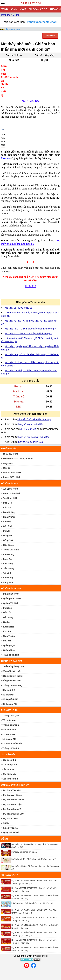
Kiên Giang (9, 547)
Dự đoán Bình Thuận (14, 792)
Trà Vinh (7, 565)
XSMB (5, 9)
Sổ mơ (4, 831)
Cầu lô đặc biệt (10, 757)
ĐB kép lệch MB (10, 692)
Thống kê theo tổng (12, 678)
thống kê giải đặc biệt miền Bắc (33, 429)
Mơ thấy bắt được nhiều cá (19, 300)
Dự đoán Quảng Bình (14, 806)
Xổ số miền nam (12, 30)
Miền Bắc (8, 446)
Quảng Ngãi (9, 638)
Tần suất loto (9, 713)
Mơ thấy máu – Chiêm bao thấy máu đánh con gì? (30, 321)
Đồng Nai (8, 528)
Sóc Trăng (8, 556)
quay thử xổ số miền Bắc (30, 434)
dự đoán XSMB (28, 421)
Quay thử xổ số (11, 825)
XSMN (14, 9)
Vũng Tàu (8, 575)
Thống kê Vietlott (11, 741)
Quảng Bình (9, 591)
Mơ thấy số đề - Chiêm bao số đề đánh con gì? (34, 851)
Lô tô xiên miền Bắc (12, 736)
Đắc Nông (8, 610)
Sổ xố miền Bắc (30, 76)
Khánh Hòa (9, 619)
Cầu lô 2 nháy (9, 766)
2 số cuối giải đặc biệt (13, 659)
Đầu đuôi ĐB (9, 682)
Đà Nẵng (7, 600)
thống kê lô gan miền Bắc (30, 417)
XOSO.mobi (30, 3)
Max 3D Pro (9, 465)
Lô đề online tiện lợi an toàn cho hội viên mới (32, 895)
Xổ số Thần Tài (11, 820)
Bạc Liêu (7, 495)
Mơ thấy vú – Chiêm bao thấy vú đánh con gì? (28, 326)
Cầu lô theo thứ (10, 771)
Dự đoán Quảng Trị (13, 801)
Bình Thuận (9, 486)
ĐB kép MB (8, 687)
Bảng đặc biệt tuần (12, 664)
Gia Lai (7, 614)
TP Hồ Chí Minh (11, 542)
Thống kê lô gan (11, 708)
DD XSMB (30, 278)
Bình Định (8, 586)
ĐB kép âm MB (10, 696)
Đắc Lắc (7, 605)
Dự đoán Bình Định (13, 797)
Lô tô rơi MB (9, 727)
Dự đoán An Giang (12, 787)
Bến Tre (7, 500)
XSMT (23, 9)
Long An (7, 551)
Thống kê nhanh (11, 717)
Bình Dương (9, 505)
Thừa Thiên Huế (11, 647)
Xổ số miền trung (11, 581)
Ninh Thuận (9, 628)
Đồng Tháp (9, 533)
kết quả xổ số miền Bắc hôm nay (34, 412)
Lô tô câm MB (9, 731)
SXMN (6, 816)
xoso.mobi (42, 948)
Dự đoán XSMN (11, 811)
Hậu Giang (8, 537)
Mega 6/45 (8, 456)
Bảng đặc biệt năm (12, 673)
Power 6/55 (9, 470)
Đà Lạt (6, 523)
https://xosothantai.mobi (42, 22)
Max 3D (7, 460)
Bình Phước (9, 509)
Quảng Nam (9, 642)
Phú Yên (7, 633)
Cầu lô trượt (8, 762)
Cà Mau (7, 514)
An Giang (8, 481)
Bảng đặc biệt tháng (13, 668)
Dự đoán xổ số (38, 9)
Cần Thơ (7, 519)
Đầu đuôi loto (9, 722)
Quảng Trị (8, 596)
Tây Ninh (8, 490)
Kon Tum (8, 624)
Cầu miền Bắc (8, 747)
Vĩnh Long (8, 570)
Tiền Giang (9, 561)
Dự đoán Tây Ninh (12, 783)
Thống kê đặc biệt (11, 654)
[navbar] (3, 3)
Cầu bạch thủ (9, 752)
